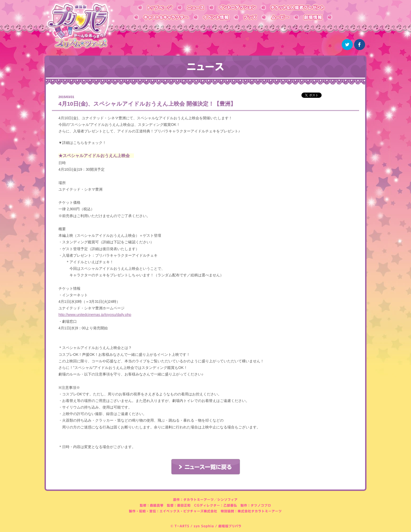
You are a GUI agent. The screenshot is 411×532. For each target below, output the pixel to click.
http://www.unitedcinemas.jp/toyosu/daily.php (95, 315)
